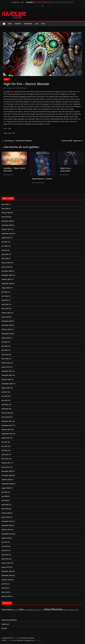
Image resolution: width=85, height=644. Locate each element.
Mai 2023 (5, 350)
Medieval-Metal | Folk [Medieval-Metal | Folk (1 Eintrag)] (38, 610)
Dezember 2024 (7, 271)
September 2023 (7, 334)
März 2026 (5, 208)
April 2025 (5, 254)
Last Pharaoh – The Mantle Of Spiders (17, 141)
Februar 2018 (6, 596)
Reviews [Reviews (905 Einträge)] (57, 609)
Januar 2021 (6, 467)
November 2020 (7, 475)
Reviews (18, 24)
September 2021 (7, 434)
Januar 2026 (6, 217)
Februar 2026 (6, 213)
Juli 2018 (4, 584)
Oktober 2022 (6, 379)
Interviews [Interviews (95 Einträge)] (7, 610)
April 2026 (5, 204)
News (10, 24)
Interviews (28, 24)
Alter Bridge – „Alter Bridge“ (42, 2)
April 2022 (5, 405)
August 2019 (6, 538)
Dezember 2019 (7, 521)
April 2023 (5, 354)
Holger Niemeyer (22, 88)
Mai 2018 (5, 588)
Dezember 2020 (7, 471)
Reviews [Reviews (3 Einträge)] (65, 610)
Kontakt (4, 628)
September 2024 (7, 283)
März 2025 (5, 258)
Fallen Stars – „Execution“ (66, 170)
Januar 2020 (6, 517)
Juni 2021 (5, 446)
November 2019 (7, 525)
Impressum (5, 624)
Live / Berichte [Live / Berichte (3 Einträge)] (28, 610)
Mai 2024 (5, 300)
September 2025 (7, 233)
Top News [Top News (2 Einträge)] (71, 610)
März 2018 (5, 592)
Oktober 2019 (6, 530)
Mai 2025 (5, 250)
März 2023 (5, 359)
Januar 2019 (6, 567)
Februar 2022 (6, 413)
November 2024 (7, 275)
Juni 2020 (5, 496)
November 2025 (7, 225)
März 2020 (5, 509)
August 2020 (6, 488)
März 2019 (5, 559)
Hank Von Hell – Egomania (72, 141)
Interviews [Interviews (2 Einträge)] (15, 610)
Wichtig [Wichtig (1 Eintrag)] (76, 610)
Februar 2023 (6, 363)
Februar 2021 (6, 463)
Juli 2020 (4, 492)
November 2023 (7, 325)
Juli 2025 (4, 242)
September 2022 (7, 384)
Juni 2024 (5, 296)
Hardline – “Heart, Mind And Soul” (14, 170)
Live (37, 24)
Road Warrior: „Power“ (42, 179)
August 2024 (6, 288)
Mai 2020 (5, 500)
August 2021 (6, 438)
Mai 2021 (5, 450)
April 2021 (5, 455)
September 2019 (7, 534)
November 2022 (7, 375)
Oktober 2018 (6, 580)
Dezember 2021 (7, 421)
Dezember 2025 (7, 221)
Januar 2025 (6, 267)
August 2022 (6, 388)
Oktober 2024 (6, 279)
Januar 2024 (6, 317)
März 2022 (5, 409)
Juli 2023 (4, 342)
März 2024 (5, 309)
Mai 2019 (5, 550)
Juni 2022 (5, 396)
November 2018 (7, 575)
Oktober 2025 (6, 229)
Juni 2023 (5, 346)
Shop (43, 24)
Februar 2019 (6, 563)
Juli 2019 (4, 542)
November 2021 (7, 425)
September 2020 (7, 484)
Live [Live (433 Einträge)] (21, 609)
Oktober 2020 (6, 480)
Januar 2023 (6, 367)
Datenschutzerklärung (9, 620)
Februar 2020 (6, 513)
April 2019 (5, 555)
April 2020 (5, 505)
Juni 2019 (5, 546)
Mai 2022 (5, 400)
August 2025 (6, 238)
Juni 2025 (5, 246)
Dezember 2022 (7, 371)
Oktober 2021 (6, 430)
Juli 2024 (4, 292)
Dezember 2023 (7, 321)
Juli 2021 (4, 442)
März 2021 (5, 459)
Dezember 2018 (7, 571)
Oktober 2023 (6, 329)
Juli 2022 (4, 392)
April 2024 (5, 304)
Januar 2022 (6, 417)
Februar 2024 (6, 313)
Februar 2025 (6, 263)
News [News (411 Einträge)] (48, 609)
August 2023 (6, 338)
